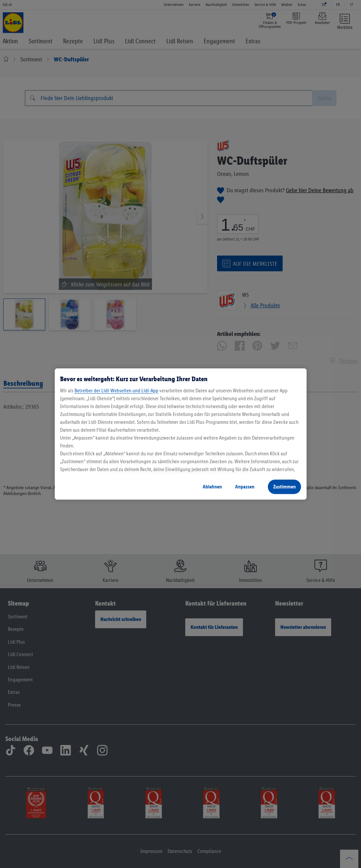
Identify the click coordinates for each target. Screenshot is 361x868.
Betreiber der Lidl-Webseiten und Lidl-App (116, 391)
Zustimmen (284, 487)
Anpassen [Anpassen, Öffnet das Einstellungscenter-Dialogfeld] (245, 487)
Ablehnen (212, 487)
